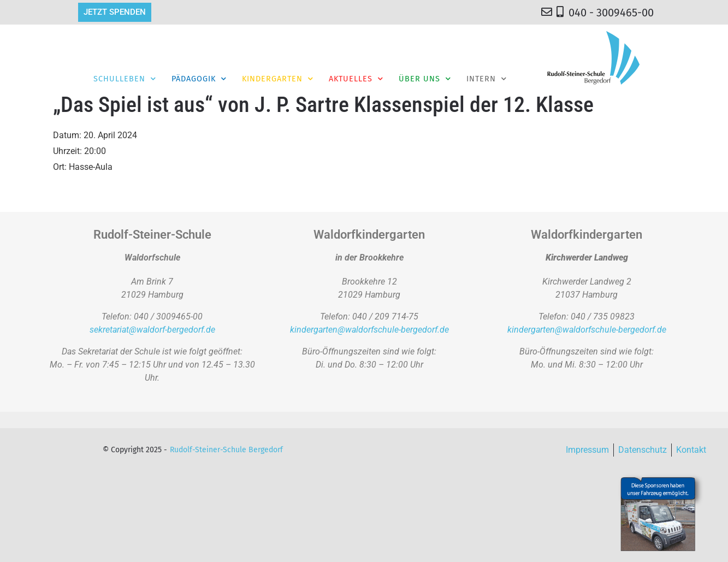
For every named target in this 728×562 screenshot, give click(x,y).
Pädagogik (199, 79)
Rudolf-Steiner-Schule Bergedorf (226, 450)
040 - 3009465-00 (611, 13)
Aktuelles (356, 79)
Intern (487, 79)
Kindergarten (278, 79)
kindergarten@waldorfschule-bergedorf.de (369, 330)
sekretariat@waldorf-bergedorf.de (152, 330)
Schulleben (125, 79)
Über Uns (425, 79)
